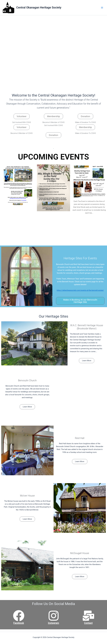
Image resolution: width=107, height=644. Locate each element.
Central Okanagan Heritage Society (39, 8)
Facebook (19, 623)
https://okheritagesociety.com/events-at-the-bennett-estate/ (80, 290)
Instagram (53, 623)
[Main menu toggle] (102, 8)
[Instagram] (54, 616)
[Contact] (88, 616)
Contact (88, 623)
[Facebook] (19, 616)
